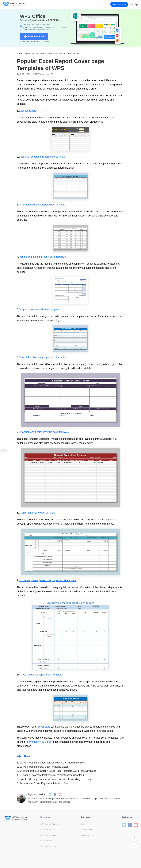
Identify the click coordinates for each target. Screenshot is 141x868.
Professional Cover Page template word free (42, 783)
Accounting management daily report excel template (47, 580)
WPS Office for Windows (50, 824)
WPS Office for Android (49, 835)
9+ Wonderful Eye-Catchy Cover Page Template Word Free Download (57, 771)
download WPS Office (39, 742)
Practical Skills (74, 53)
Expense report (27, 111)
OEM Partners (86, 830)
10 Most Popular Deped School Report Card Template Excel (51, 763)
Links (83, 824)
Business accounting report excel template (42, 157)
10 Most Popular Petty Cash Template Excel (42, 767)
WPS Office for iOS (48, 841)
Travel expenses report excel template (41, 675)
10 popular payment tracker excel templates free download (50, 775)
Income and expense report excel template (42, 257)
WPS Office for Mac (48, 830)
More (63, 53)
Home (19, 53)
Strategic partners (88, 835)
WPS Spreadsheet (49, 53)
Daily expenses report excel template (39, 309)
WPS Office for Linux (48, 846)
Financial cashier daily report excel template (43, 357)
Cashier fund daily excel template (37, 513)
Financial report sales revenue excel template (44, 432)
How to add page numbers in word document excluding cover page (55, 779)
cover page (44, 727)
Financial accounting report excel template (42, 205)
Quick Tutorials (32, 53)
